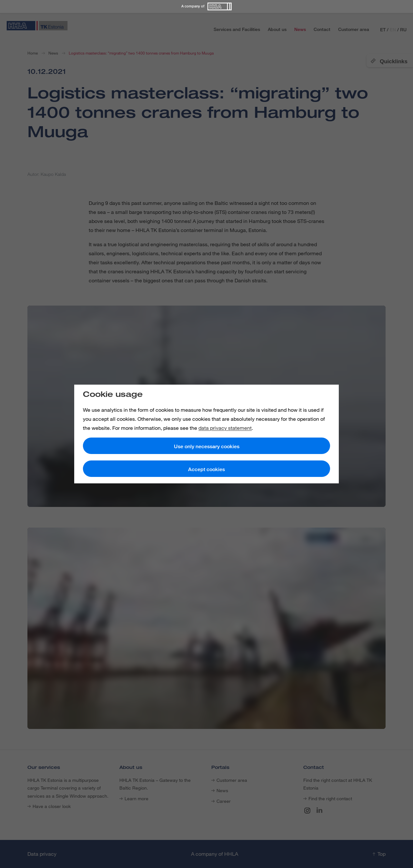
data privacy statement (225, 428)
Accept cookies (206, 469)
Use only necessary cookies (207, 446)
